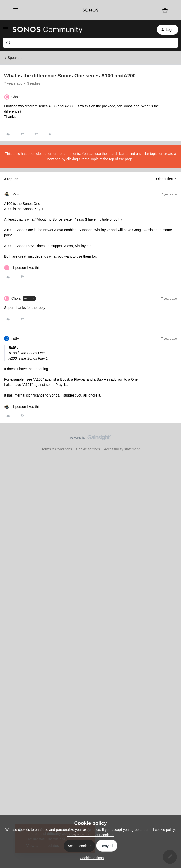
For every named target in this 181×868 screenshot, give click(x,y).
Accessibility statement (122, 449)
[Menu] (14, 10)
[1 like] (22, 268)
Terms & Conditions (57, 449)
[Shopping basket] (165, 10)
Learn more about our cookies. (91, 835)
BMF (15, 194)
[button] (6, 30)
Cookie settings (88, 449)
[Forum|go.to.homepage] (47, 30)
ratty (15, 338)
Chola (16, 97)
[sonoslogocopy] (90, 10)
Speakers (15, 58)
